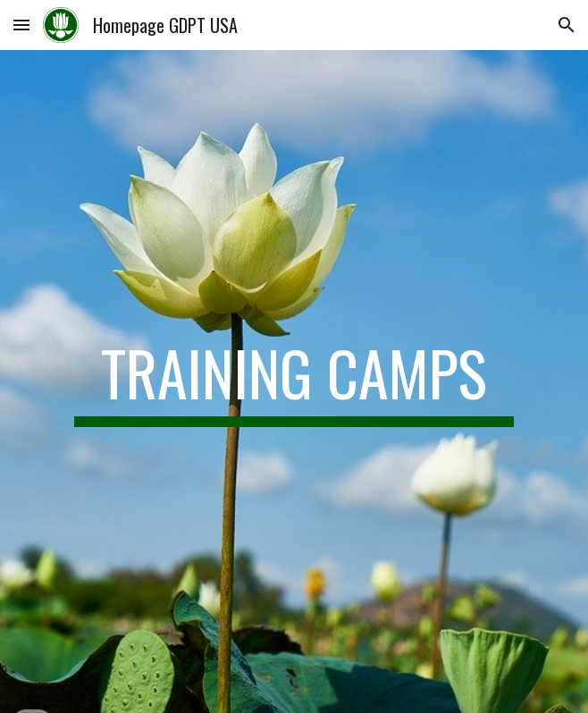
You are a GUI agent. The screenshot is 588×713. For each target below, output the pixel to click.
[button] (21, 25)
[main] (294, 382)
